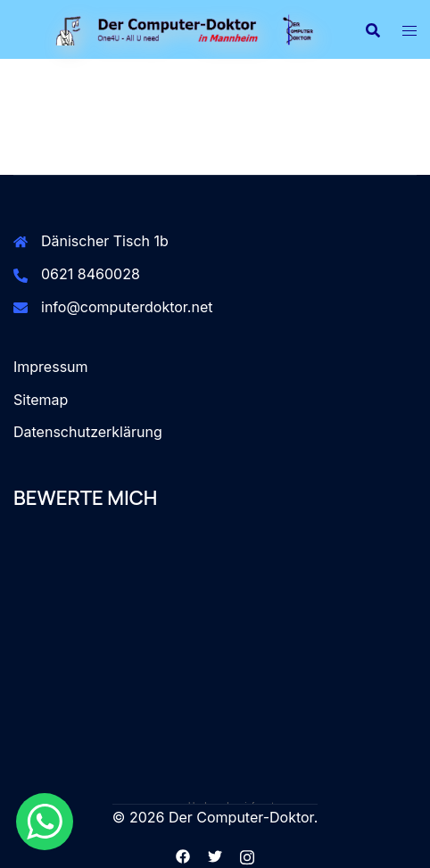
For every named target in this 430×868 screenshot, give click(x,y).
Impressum (51, 367)
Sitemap (41, 400)
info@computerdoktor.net (127, 307)
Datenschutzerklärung (88, 432)
